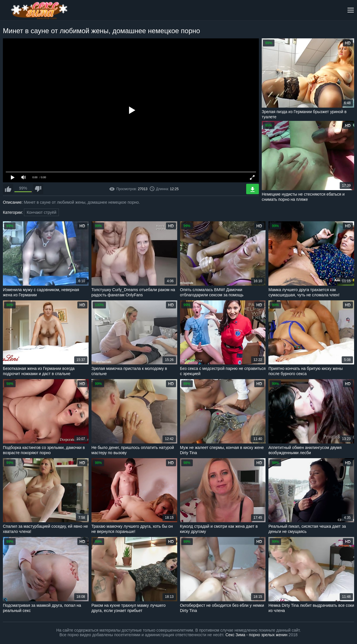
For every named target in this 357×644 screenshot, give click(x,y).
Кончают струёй (41, 212)
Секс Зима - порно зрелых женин (256, 635)
